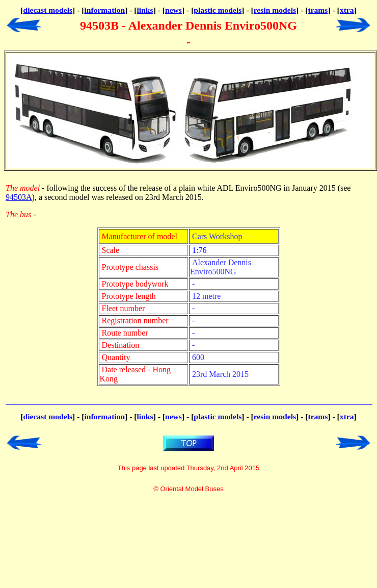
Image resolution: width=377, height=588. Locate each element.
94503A (19, 197)
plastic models (218, 10)
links (145, 10)
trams (318, 10)
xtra (347, 10)
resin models (275, 10)
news (173, 10)
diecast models (48, 10)
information (104, 10)
